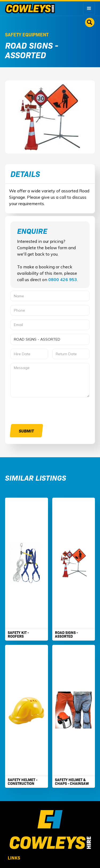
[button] (89, 9)
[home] (30, 9)
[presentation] (51, 412)
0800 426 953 (63, 280)
